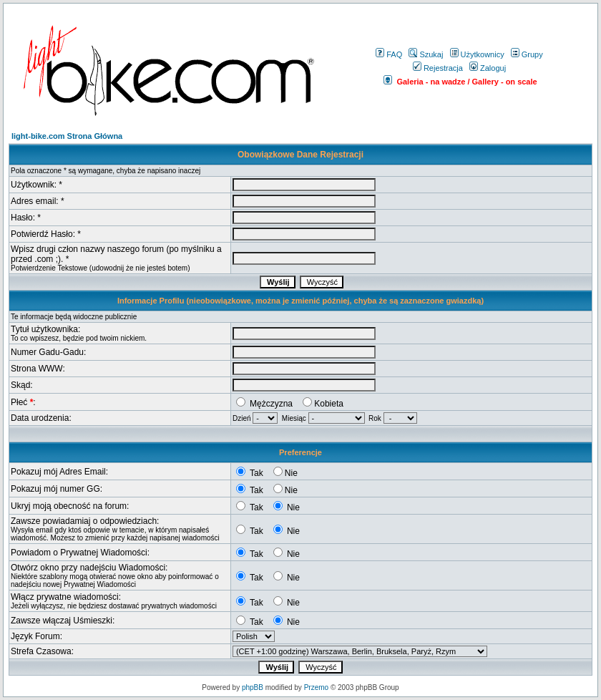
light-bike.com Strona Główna (67, 136)
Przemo (316, 687)
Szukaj (426, 54)
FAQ (389, 54)
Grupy (527, 54)
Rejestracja (438, 68)
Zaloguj (488, 68)
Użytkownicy (477, 54)
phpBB (253, 687)
